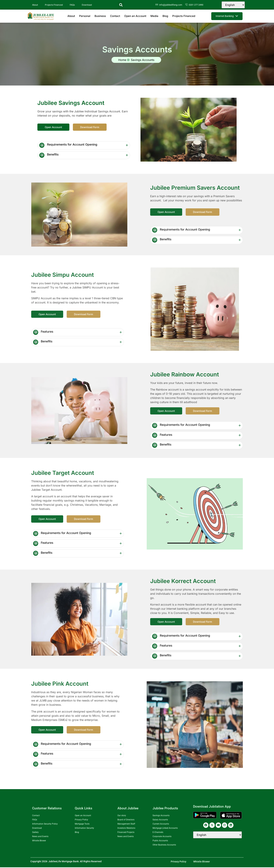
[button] (121, 5)
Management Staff (126, 825)
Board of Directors (126, 820)
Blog (165, 16)
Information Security (84, 829)
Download (87, 5)
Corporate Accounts (162, 837)
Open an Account (135, 16)
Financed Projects (126, 833)
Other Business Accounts (164, 845)
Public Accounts (160, 841)
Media (154, 16)
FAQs (72, 5)
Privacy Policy (81, 820)
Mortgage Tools (82, 825)
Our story (122, 816)
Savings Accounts (161, 816)
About (35, 5)
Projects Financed (54, 5)
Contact (115, 16)
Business (100, 16)
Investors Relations (126, 829)
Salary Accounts (160, 820)
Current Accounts (161, 825)
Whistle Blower (39, 841)
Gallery (35, 833)
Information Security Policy (45, 825)
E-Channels (158, 833)
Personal (85, 16)
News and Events (40, 837)
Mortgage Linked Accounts (165, 829)
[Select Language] (233, 5)
